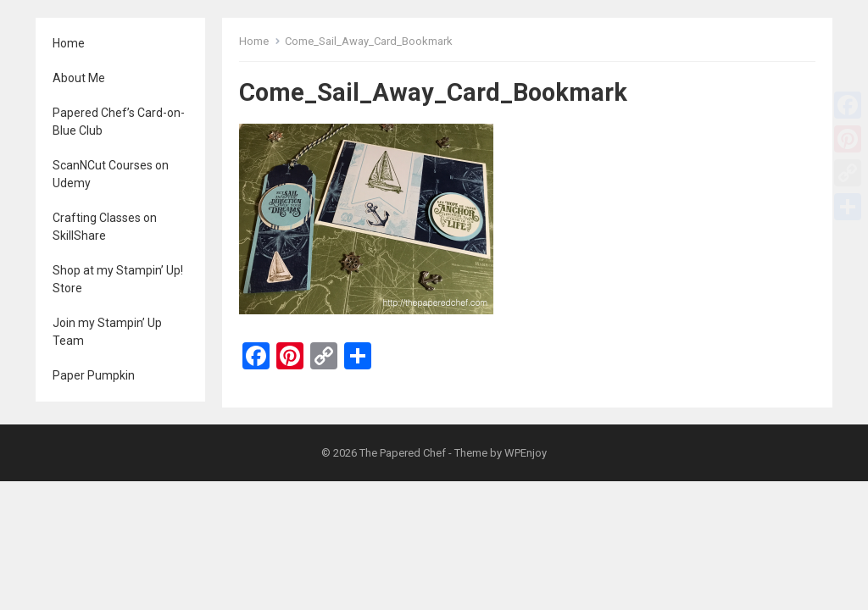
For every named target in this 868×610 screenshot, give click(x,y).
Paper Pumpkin (94, 375)
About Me (79, 78)
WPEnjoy (526, 453)
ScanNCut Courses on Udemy (111, 174)
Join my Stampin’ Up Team (107, 332)
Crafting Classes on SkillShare (105, 227)
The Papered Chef (403, 453)
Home (69, 43)
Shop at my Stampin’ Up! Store (118, 279)
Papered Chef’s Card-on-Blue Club (119, 122)
